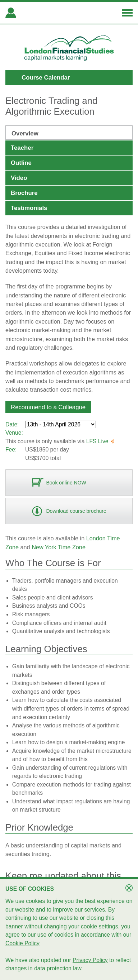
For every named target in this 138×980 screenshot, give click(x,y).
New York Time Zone (59, 547)
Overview (25, 133)
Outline (21, 163)
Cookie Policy (22, 943)
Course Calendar (46, 78)
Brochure (24, 193)
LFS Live (100, 441)
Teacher (22, 148)
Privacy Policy (90, 960)
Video (19, 178)
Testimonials (29, 208)
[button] (48, 407)
